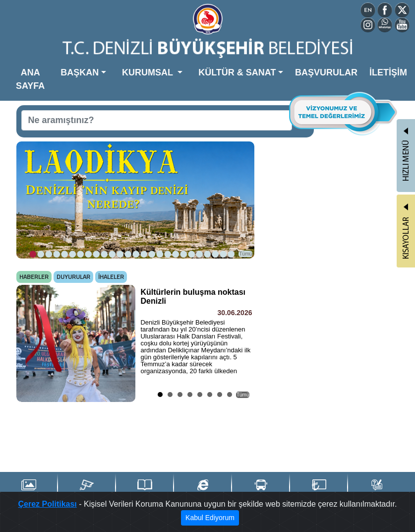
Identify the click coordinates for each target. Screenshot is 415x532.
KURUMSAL (149, 72)
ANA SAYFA (30, 79)
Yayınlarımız (145, 490)
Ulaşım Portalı (261, 490)
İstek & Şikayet (377, 490)
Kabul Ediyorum (210, 518)
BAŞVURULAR (326, 72)
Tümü (245, 254)
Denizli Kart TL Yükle (319, 491)
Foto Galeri (29, 490)
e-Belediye (203, 490)
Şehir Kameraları (87, 490)
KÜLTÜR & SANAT (237, 72)
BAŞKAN (80, 72)
